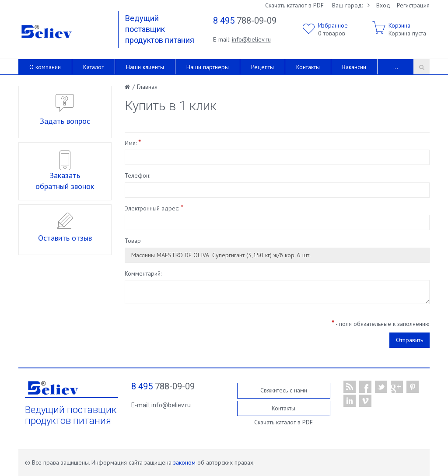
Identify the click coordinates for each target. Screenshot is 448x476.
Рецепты (262, 67)
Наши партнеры (208, 67)
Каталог (93, 67)
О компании (45, 67)
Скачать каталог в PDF (294, 5)
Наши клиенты (145, 67)
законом (184, 462)
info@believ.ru (251, 39)
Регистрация (413, 5)
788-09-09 (245, 21)
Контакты (308, 67)
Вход (383, 5)
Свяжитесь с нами (284, 390)
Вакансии (354, 67)
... (396, 67)
